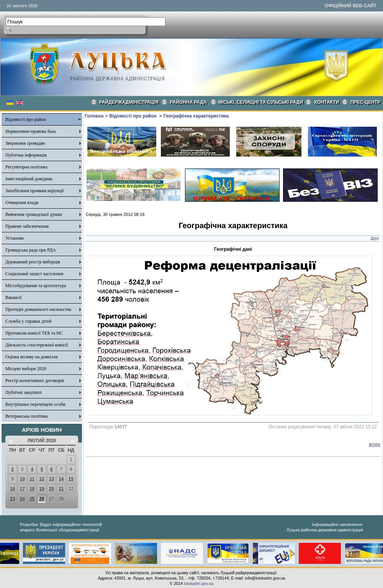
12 (42, 479)
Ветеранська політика (27, 416)
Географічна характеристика (196, 116)
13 (52, 479)
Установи (15, 238)
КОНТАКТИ (327, 102)
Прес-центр (365, 102)
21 (61, 489)
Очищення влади (22, 203)
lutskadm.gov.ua (199, 583)
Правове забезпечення (27, 226)
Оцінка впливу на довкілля (32, 357)
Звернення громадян (25, 143)
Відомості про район (26, 119)
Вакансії (14, 297)
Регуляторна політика (26, 167)
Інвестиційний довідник (29, 179)
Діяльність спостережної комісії (37, 345)
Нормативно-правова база (30, 131)
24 (22, 499)
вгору (375, 444)
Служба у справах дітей (29, 321)
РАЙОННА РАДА (188, 102)
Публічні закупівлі (24, 392)
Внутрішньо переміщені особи (35, 404)
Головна (94, 116)
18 (32, 489)
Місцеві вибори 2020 (26, 369)
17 (22, 489)
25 (32, 499)
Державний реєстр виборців (33, 262)
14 (61, 479)
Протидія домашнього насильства (38, 309)
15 (71, 479)
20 (52, 489)
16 (12, 489)
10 (22, 479)
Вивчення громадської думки (34, 214)
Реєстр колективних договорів (35, 381)
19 (42, 489)
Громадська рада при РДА (31, 250)
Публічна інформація (26, 155)
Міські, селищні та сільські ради (261, 102)
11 (32, 479)
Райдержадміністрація (129, 102)
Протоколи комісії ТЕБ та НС (34, 333)
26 (42, 499)
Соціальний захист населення (34, 274)
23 (12, 499)
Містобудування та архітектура (36, 286)
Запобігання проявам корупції (34, 191)
